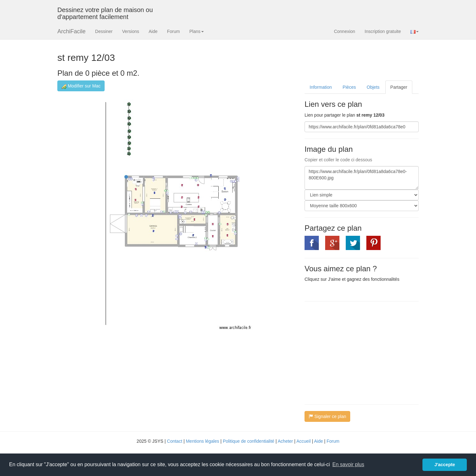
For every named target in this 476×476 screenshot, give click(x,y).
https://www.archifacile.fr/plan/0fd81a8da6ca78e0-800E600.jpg (362, 178)
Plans (196, 31)
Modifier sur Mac (81, 86)
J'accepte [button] (445, 465)
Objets (373, 87)
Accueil (303, 441)
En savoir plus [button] (348, 464)
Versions (131, 31)
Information (321, 87)
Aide (153, 31)
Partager (399, 87)
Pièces (349, 87)
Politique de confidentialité (249, 441)
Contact (175, 441)
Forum (173, 31)
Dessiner (104, 31)
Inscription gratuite (383, 31)
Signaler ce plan (327, 416)
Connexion (345, 31)
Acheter (285, 441)
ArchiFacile (71, 31)
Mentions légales (202, 441)
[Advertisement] (358, 352)
